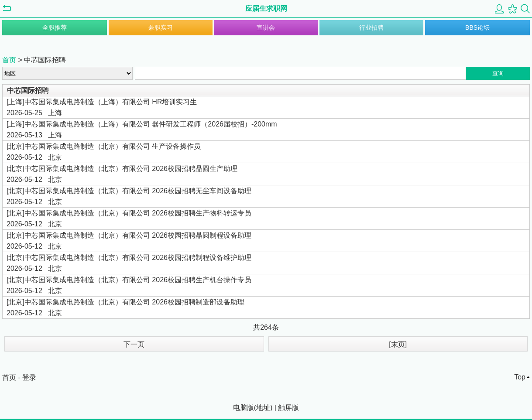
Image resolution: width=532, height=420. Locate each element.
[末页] (398, 344)
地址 (263, 408)
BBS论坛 (477, 27)
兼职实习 (161, 27)
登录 (29, 377)
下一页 (134, 344)
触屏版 (288, 408)
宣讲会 (266, 27)
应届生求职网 (266, 9)
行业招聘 (371, 27)
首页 (9, 60)
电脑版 (244, 408)
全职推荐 (55, 27)
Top (520, 377)
